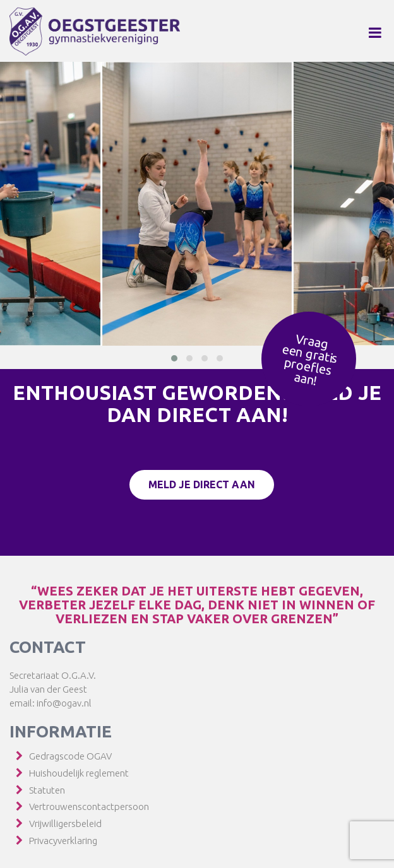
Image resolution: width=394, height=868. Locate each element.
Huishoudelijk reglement (79, 773)
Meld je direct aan (202, 484)
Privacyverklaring (63, 841)
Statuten (47, 790)
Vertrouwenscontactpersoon (89, 806)
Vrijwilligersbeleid (65, 824)
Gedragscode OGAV (70, 756)
